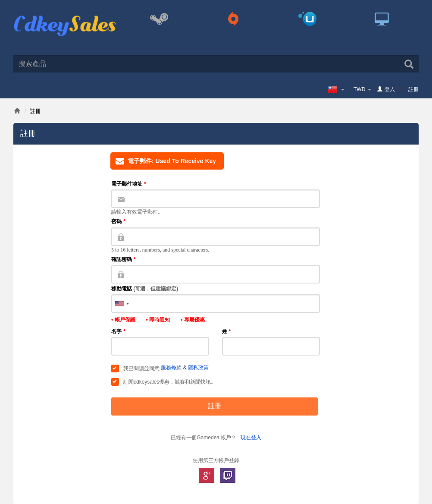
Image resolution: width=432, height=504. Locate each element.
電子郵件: (163, 161)
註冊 (413, 89)
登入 (390, 89)
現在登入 (251, 438)
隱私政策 (198, 368)
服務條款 (171, 368)
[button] (122, 304)
